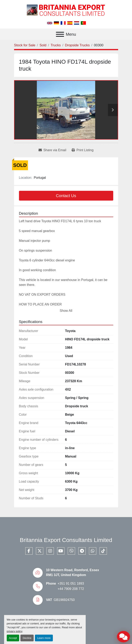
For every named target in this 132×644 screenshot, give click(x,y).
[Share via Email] (52, 150)
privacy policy (14, 631)
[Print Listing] (83, 150)
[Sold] (43, 45)
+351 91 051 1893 (71, 583)
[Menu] (60, 34)
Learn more (44, 638)
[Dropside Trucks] (77, 45)
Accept (13, 638)
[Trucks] (56, 45)
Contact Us (66, 196)
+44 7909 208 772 (71, 589)
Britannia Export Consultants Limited (66, 540)
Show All (66, 311)
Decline (27, 638)
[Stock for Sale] (25, 45)
